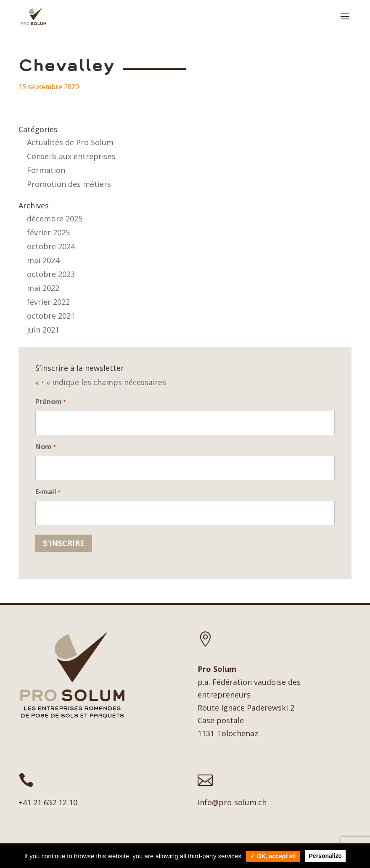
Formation (46, 170)
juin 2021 (43, 330)
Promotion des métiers (69, 184)
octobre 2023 (51, 274)
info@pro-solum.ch (232, 802)
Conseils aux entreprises (71, 156)
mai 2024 (43, 260)
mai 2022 (43, 288)
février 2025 (48, 232)
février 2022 (48, 302)
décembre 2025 (55, 218)
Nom (46, 447)
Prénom (51, 402)
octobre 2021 (51, 316)
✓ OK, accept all (273, 856)
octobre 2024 (51, 246)
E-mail (48, 492)
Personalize (325, 856)
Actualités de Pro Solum (70, 142)
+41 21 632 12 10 (48, 802)
